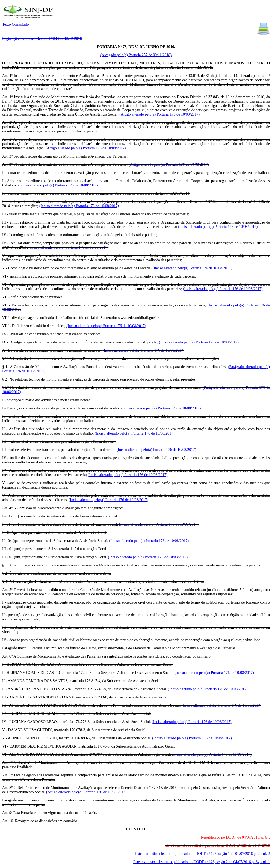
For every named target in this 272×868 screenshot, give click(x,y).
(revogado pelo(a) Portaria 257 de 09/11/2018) (136, 55)
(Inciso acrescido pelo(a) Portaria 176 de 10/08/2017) (143, 350)
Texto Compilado (15, 24)
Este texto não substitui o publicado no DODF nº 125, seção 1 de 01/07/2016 (202, 854)
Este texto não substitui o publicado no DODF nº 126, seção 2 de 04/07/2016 (202, 862)
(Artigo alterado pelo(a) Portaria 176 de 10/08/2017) (159, 114)
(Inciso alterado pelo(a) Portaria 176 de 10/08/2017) (58, 185)
